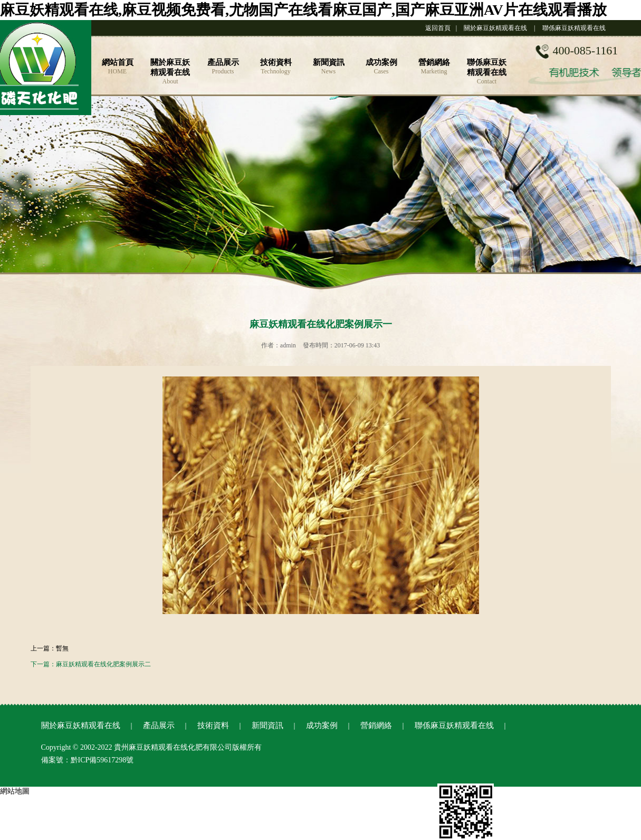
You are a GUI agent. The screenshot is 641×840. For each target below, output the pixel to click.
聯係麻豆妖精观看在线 (574, 28)
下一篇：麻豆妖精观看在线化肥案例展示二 (91, 664)
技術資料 (213, 725)
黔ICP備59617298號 (102, 760)
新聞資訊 (267, 725)
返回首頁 (438, 28)
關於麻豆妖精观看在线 (495, 28)
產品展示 (159, 725)
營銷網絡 (376, 725)
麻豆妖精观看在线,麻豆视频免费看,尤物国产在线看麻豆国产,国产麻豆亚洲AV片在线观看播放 (303, 10)
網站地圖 (15, 791)
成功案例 (322, 725)
